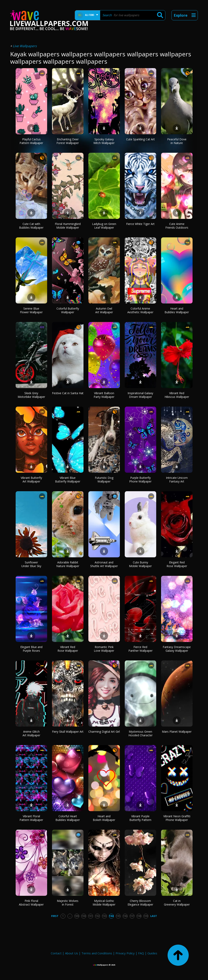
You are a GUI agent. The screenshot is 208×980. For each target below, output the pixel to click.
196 (125, 916)
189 (77, 916)
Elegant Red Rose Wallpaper (177, 564)
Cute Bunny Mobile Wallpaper (140, 564)
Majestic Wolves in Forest (68, 903)
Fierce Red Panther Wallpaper (140, 649)
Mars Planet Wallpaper (177, 732)
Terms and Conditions (97, 953)
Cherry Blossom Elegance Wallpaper (140, 903)
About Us (71, 953)
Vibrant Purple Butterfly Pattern (140, 818)
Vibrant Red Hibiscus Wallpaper (177, 395)
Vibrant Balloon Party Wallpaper (104, 395)
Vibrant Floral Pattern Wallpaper (31, 818)
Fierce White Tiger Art (140, 224)
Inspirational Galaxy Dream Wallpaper (140, 395)
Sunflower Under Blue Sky (31, 564)
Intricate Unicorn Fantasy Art (177, 480)
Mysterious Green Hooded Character (140, 733)
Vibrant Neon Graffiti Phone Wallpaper (177, 818)
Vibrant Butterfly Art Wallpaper (31, 480)
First (55, 916)
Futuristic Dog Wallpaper (104, 480)
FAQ (141, 953)
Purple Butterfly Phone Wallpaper (140, 480)
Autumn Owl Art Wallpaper (104, 310)
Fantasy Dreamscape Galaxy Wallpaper (177, 649)
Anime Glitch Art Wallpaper (31, 733)
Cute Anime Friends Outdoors (177, 226)
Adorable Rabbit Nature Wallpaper (68, 564)
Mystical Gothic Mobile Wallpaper (104, 903)
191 (90, 916)
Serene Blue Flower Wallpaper (31, 310)
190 (84, 916)
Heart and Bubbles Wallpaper (177, 310)
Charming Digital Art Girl (104, 732)
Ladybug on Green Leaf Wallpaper (104, 226)
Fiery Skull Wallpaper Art (68, 732)
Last (154, 916)
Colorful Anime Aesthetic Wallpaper (140, 310)
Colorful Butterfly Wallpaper (68, 310)
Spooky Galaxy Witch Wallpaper (104, 141)
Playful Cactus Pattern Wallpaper (31, 141)
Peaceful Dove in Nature (177, 141)
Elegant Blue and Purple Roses (31, 649)
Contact (56, 953)
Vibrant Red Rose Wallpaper (68, 649)
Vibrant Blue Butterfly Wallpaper (68, 480)
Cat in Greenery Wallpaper (177, 903)
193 (104, 916)
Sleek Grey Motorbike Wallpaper (31, 395)
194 (111, 916)
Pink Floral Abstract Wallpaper (31, 903)
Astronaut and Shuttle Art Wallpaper (104, 564)
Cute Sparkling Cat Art (140, 139)
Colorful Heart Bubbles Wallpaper (68, 818)
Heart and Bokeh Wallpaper (104, 818)
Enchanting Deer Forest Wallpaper (68, 141)
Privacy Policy (125, 953)
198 (139, 916)
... (70, 916)
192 (97, 916)
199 (146, 916)
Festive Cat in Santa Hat (68, 393)
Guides (152, 953)
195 (118, 916)
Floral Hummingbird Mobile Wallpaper (68, 226)
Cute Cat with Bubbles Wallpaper (31, 226)
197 (132, 916)
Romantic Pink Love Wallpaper (104, 649)
